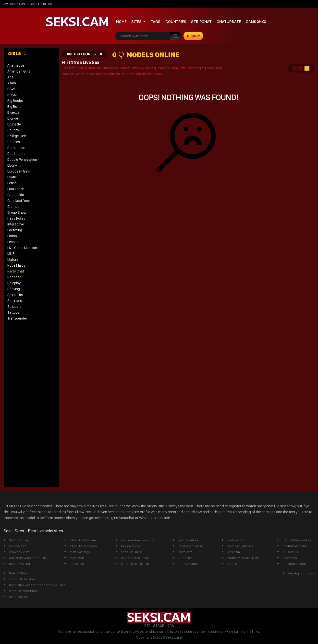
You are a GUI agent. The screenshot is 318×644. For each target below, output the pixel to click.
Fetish (12, 183)
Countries (176, 22)
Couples (14, 142)
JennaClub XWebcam (299, 540)
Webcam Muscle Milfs (243, 558)
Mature (13, 260)
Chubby (13, 130)
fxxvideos (290, 558)
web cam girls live (240, 546)
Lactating (15, 230)
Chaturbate (229, 22)
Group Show (17, 212)
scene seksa (18, 597)
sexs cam (185, 552)
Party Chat (16, 271)
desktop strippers (301, 573)
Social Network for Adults (27, 558)
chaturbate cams (295, 546)
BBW (11, 89)
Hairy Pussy (16, 218)
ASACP (159, 626)
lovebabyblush (41, 4)
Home (121, 22)
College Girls (17, 136)
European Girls (19, 171)
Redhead (14, 277)
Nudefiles (185, 558)
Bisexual (14, 112)
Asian (12, 83)
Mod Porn (77, 558)
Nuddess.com (131, 546)
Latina (12, 236)
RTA (147, 626)
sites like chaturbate (24, 591)
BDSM (12, 95)
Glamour (14, 207)
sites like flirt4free (83, 540)
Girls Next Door (19, 201)
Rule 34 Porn (19, 573)
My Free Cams (14, 4)
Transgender (17, 318)
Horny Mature (188, 564)
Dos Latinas (16, 154)
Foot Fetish (16, 189)
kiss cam (234, 552)
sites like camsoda (83, 546)
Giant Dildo (16, 195)
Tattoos (13, 312)
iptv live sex (18, 546)
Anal (11, 77)
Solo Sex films (19, 540)
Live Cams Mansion (22, 248)
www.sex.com (19, 552)
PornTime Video (294, 564)
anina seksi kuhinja (135, 558)
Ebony (12, 165)
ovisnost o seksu (191, 546)
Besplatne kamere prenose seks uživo (37, 585)
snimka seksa (188, 540)
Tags (156, 22)
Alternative (16, 65)
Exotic (12, 177)
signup (193, 36)
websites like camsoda (138, 540)
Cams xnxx (256, 22)
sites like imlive (132, 552)
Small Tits (15, 295)
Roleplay (14, 283)
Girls (18, 54)
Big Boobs (15, 101)
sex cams (77, 564)
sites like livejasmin (135, 564)
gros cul (233, 564)
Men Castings (80, 552)
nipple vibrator (20, 564)
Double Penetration (22, 160)
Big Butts (14, 107)
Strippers (14, 307)
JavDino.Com (237, 540)
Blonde (13, 118)
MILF (11, 254)
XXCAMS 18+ (292, 552)
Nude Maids (16, 265)
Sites (136, 22)
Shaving (14, 289)
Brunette (14, 124)
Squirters (15, 301)
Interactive (16, 224)
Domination (16, 148)
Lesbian (13, 242)
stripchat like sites (22, 579)
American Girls (19, 71)
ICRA (170, 626)
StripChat (201, 22)
